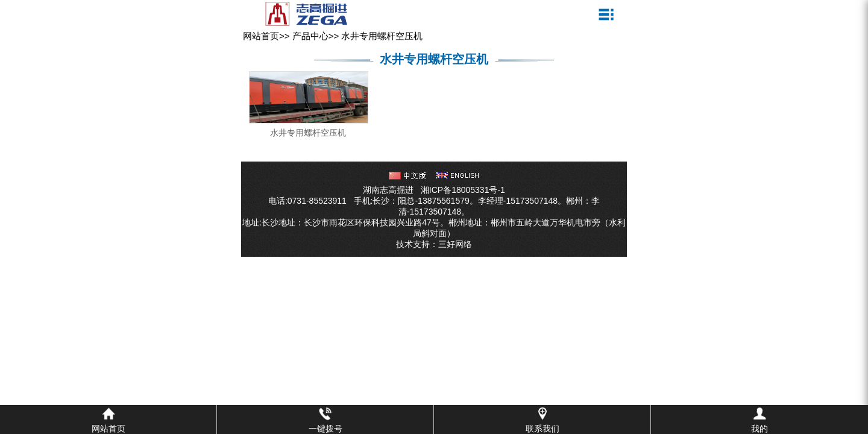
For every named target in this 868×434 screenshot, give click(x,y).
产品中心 (310, 36)
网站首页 (261, 36)
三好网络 (455, 244)
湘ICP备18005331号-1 (463, 190)
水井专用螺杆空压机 (382, 36)
